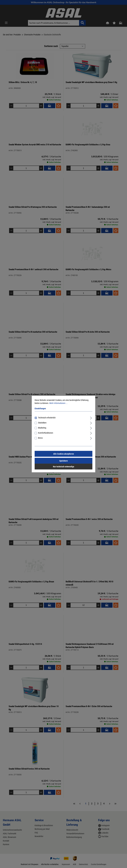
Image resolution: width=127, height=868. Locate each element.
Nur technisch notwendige (64, 467)
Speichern (63, 461)
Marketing (42, 428)
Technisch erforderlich (47, 418)
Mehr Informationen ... (58, 403)
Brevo (40, 438)
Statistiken (42, 423)
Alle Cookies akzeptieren (64, 454)
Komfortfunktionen (46, 433)
